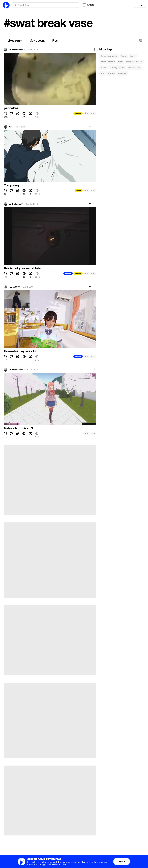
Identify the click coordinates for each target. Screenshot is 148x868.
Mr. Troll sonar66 (16, 50)
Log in (139, 5)
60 (93, 356)
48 (93, 273)
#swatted (122, 73)
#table (104, 68)
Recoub (68, 273)
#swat (124, 56)
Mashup (78, 113)
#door (133, 56)
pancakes (11, 108)
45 (93, 433)
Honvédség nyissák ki (20, 351)
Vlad (11, 127)
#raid (121, 62)
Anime (79, 190)
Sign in (122, 861)
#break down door (109, 56)
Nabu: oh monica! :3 (18, 428)
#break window (108, 62)
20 (93, 113)
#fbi (102, 73)
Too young (11, 185)
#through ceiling (117, 68)
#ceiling (111, 73)
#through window (134, 62)
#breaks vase (134, 68)
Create (88, 5)
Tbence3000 (14, 287)
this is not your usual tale (22, 268)
